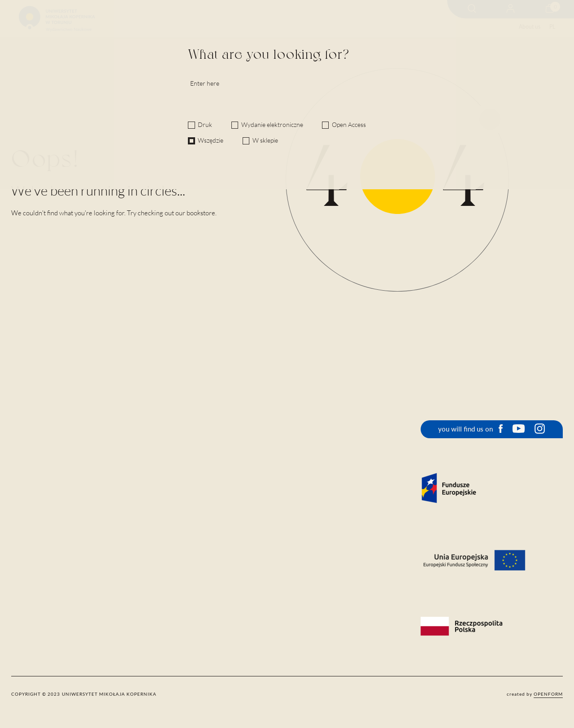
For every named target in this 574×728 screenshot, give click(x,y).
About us (530, 27)
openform (548, 694)
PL (552, 27)
